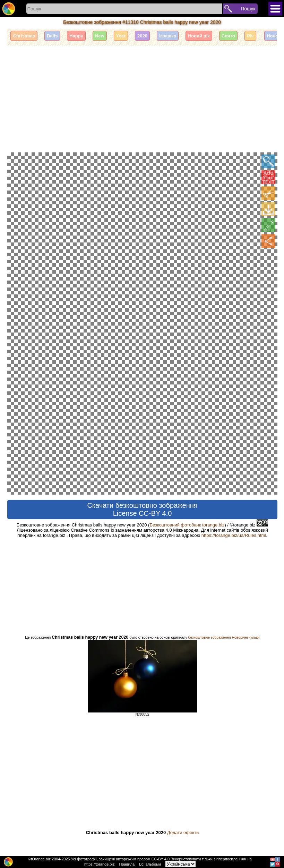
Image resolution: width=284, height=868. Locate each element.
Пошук (248, 9)
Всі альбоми (150, 864)
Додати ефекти (183, 832)
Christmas (24, 36)
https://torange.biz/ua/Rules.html (234, 535)
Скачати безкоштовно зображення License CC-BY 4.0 (142, 509)
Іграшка (168, 36)
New (100, 36)
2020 (142, 36)
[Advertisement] (142, 98)
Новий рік (199, 36)
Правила (127, 864)
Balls (52, 36)
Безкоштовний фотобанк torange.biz (187, 525)
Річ (250, 36)
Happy (76, 36)
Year (121, 36)
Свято (228, 36)
